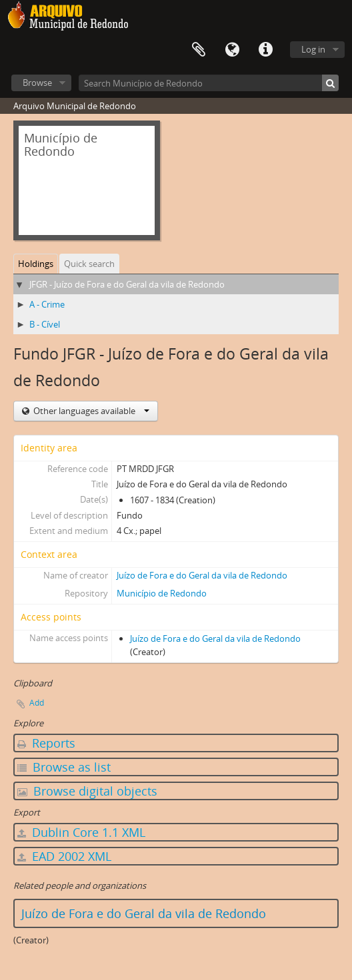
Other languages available (90, 411)
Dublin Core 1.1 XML (81, 832)
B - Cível (45, 324)
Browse (37, 83)
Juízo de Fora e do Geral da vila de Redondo (202, 575)
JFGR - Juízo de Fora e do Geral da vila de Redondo (127, 284)
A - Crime (47, 304)
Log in (313, 49)
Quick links (265, 50)
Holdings (36, 264)
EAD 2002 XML (64, 856)
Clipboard (199, 50)
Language (232, 50)
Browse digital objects (87, 791)
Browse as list (64, 767)
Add (37, 703)
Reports (46, 743)
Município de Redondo (162, 593)
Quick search (89, 264)
